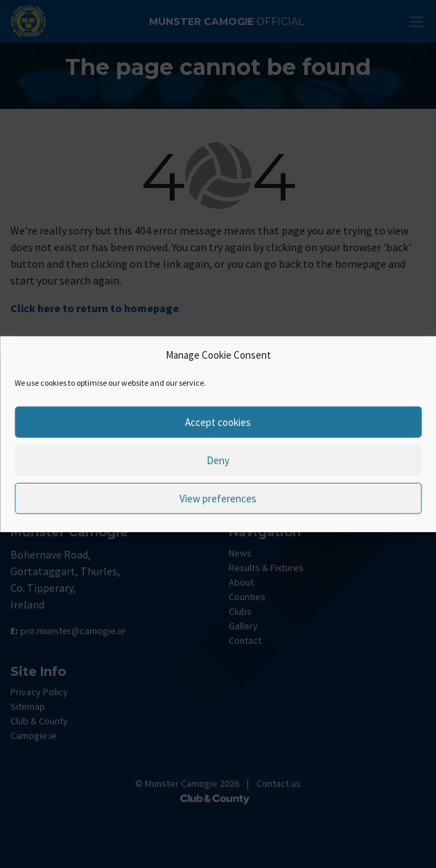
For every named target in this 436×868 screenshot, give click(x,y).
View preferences (218, 498)
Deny (218, 460)
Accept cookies (218, 422)
